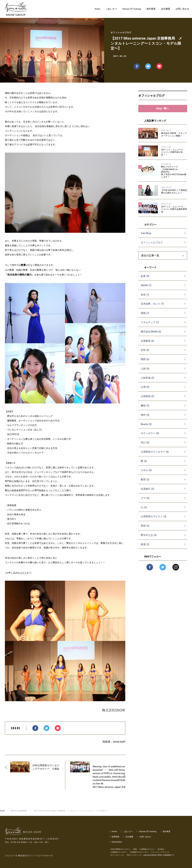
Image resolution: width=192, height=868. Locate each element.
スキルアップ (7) (150, 325)
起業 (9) (145, 279)
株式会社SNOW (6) (151, 334)
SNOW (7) (146, 288)
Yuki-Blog (146, 236)
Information (117, 842)
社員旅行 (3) (147, 491)
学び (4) (145, 445)
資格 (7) (145, 316)
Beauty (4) (146, 427)
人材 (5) (145, 371)
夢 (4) (144, 464)
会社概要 (129, 837)
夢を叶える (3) (149, 538)
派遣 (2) (145, 547)
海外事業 (166, 832)
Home (2, 811)
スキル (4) (146, 473)
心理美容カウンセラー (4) (155, 454)
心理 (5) (145, 390)
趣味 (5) (145, 408)
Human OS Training (148, 832)
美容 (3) (145, 528)
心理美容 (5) (147, 399)
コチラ (23, 573)
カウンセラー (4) (150, 436)
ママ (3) (145, 501)
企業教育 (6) (147, 343)
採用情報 (115, 837)
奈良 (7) (145, 297)
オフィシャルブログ (152, 245)
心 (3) (144, 510)
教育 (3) (145, 482)
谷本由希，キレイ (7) (152, 306)
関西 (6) (145, 362)
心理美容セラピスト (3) (154, 519)
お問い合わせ (145, 837)
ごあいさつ (128, 832)
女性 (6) (145, 353)
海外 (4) (145, 417)
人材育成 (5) (147, 380)
